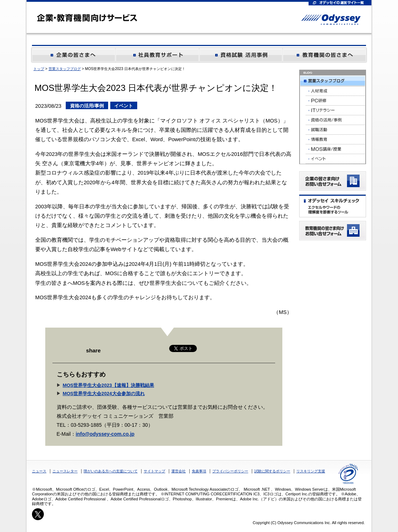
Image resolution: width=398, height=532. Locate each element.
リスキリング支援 (311, 471)
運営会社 (179, 471)
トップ (39, 69)
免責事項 (199, 471)
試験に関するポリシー (272, 471)
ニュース (39, 471)
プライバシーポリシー (230, 471)
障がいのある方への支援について (111, 471)
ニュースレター (65, 471)
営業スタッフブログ (65, 69)
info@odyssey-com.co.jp (105, 434)
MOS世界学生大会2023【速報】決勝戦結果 (108, 385)
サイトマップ (154, 471)
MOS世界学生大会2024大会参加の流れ (104, 394)
